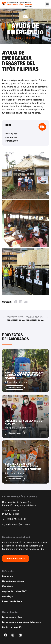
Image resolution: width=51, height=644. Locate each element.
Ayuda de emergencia (25, 29)
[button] (47, 4)
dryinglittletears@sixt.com (16, 524)
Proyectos (30, 38)
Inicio (19, 38)
